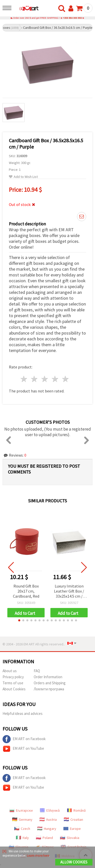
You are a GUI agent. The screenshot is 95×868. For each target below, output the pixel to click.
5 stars (65, 379)
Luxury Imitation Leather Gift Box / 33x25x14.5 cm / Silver (69, 591)
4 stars (55, 379)
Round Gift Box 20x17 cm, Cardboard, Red (26, 591)
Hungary (47, 829)
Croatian (73, 819)
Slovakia (70, 838)
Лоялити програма (49, 689)
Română (76, 810)
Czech (22, 829)
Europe (72, 829)
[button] (19, 620)
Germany (22, 819)
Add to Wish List (23, 177)
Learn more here (38, 855)
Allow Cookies (74, 862)
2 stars (35, 379)
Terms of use (13, 683)
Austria (48, 819)
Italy (22, 838)
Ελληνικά (50, 810)
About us (10, 671)
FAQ (37, 671)
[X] (4, 851)
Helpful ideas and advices (23, 713)
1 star (24, 379)
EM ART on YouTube (23, 749)
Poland (44, 838)
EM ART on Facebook (24, 739)
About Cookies (14, 689)
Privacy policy (13, 677)
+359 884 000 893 (72, 18)
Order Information (48, 677)
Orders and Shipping (50, 683)
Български (21, 810)
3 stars (45, 379)
